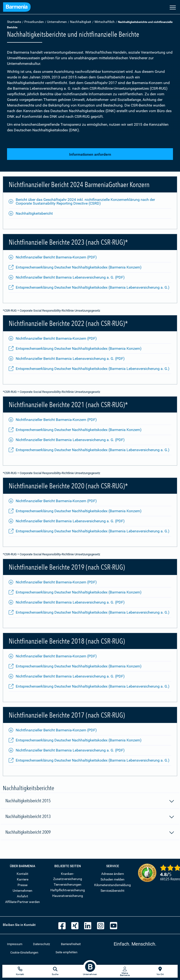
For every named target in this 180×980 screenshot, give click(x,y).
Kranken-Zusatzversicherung (68, 876)
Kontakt (22, 874)
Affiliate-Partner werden (22, 902)
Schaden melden (112, 879)
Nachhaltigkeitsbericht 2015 (90, 801)
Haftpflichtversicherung (68, 890)
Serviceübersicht (112, 891)
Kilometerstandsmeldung (112, 885)
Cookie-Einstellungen (24, 952)
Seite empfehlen (66, 952)
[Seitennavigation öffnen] (173, 7)
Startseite (14, 22)
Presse (22, 885)
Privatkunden (34, 22)
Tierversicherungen (67, 884)
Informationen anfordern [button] (90, 154)
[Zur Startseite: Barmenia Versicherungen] (17, 8)
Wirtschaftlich (105, 22)
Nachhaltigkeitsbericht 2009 (90, 833)
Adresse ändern (113, 874)
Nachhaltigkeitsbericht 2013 (90, 817)
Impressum (15, 944)
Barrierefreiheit (71, 944)
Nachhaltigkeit (81, 22)
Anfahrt (22, 896)
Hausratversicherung (68, 896)
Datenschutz (41, 944)
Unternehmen (57, 22)
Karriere (23, 879)
